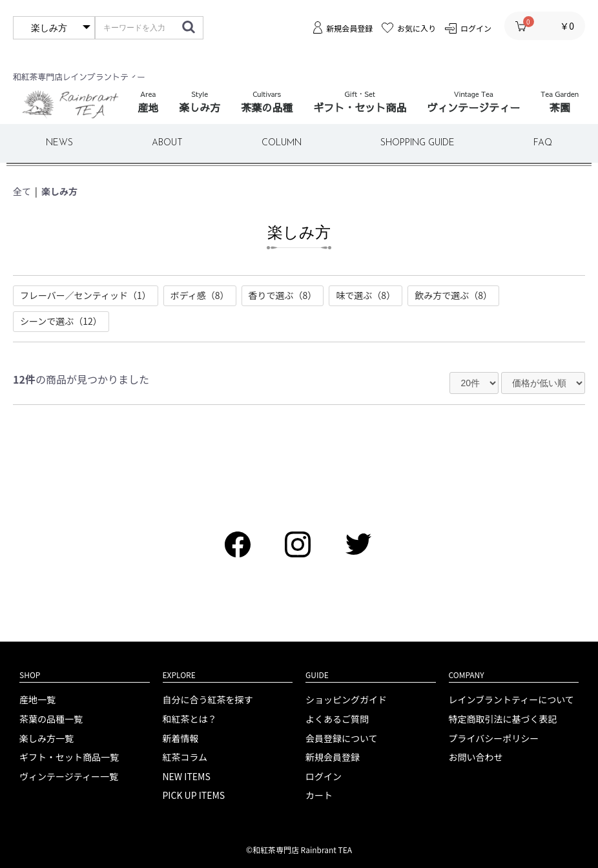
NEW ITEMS (187, 777)
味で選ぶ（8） (366, 295)
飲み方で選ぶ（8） (453, 295)
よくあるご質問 (337, 719)
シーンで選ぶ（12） (61, 321)
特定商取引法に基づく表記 (503, 719)
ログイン (324, 777)
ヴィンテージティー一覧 (69, 777)
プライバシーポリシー (494, 739)
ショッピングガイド (346, 700)
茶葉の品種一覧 (51, 719)
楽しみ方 (59, 191)
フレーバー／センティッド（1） (86, 295)
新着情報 (181, 739)
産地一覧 (37, 700)
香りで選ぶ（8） (283, 295)
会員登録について (342, 739)
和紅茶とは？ (190, 719)
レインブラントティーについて (511, 700)
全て (22, 191)
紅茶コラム (185, 757)
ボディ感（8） (200, 295)
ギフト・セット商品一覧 (69, 757)
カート (319, 795)
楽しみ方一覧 (46, 739)
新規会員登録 (333, 757)
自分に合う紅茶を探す (208, 700)
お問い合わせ (476, 757)
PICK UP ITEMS (194, 795)
